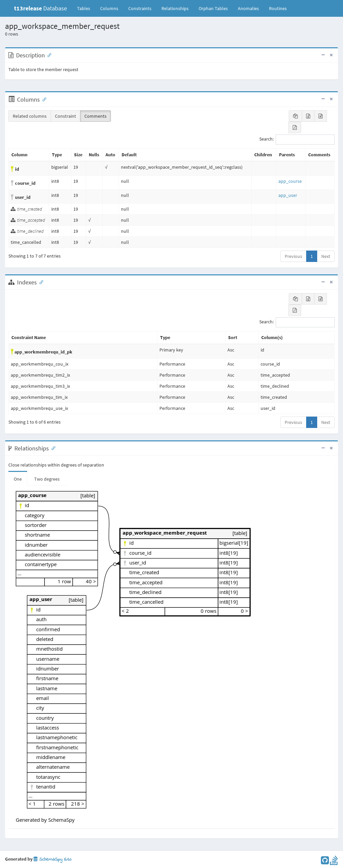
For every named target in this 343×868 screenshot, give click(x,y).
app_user (288, 195)
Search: (297, 140)
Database (41, 8)
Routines (278, 8)
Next (326, 256)
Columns (109, 8)
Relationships (175, 8)
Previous (293, 256)
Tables (86, 8)
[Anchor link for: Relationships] (52, 448)
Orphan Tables (213, 8)
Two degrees (47, 479)
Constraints (140, 8)
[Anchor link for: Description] (48, 55)
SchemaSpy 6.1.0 (52, 859)
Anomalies (248, 8)
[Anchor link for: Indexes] (40, 282)
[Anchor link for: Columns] (43, 99)
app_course (290, 181)
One (18, 479)
